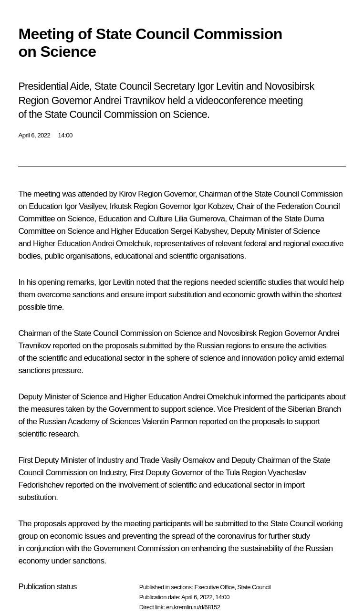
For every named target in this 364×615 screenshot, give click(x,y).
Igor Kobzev (213, 206)
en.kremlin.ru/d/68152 (193, 607)
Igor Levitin (116, 282)
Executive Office (214, 587)
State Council (254, 587)
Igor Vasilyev (85, 206)
